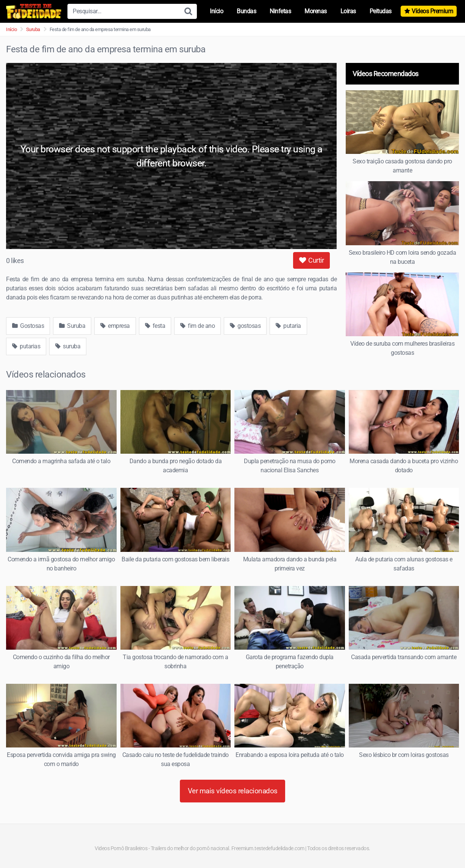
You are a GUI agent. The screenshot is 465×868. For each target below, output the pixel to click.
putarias (26, 346)
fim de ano (197, 326)
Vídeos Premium (432, 11)
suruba (68, 346)
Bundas (246, 11)
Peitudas (381, 11)
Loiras (348, 11)
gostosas (245, 326)
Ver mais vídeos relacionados (233, 791)
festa (155, 326)
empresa (115, 326)
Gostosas (28, 326)
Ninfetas (280, 11)
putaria (288, 326)
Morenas (316, 11)
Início (216, 11)
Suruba (33, 29)
